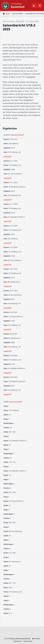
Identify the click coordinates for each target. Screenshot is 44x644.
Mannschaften (18, 14)
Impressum (17, 641)
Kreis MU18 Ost (17, 135)
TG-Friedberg (11, 639)
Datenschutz (28, 641)
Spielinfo (8, 156)
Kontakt (36, 639)
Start (8, 14)
